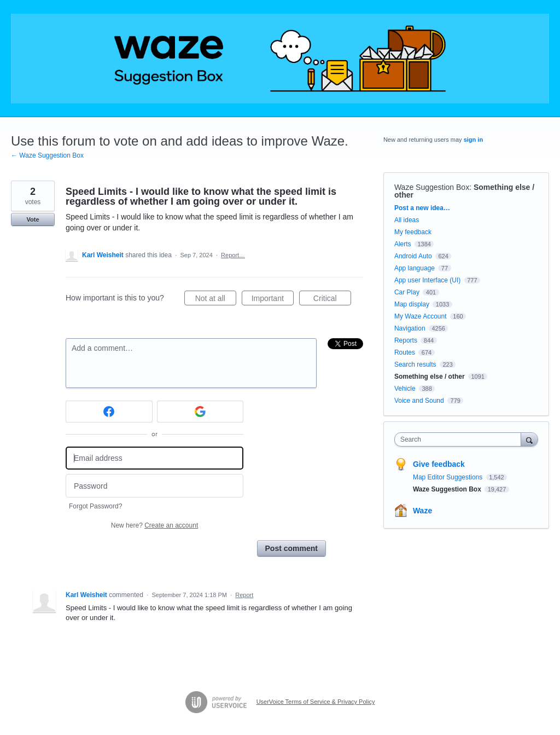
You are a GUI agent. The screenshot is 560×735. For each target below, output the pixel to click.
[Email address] (154, 458)
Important (273, 300)
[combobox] (460, 439)
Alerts (403, 244)
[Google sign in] (200, 412)
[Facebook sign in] (109, 412)
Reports (406, 340)
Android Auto (413, 256)
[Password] (154, 486)
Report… (233, 255)
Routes (405, 352)
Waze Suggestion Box (432, 187)
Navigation (410, 328)
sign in (473, 140)
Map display (412, 304)
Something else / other (430, 377)
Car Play (407, 292)
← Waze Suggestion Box (47, 155)
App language (415, 268)
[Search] (529, 439)
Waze (422, 511)
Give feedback (439, 464)
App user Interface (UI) (427, 280)
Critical (332, 300)
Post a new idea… (422, 208)
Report (244, 595)
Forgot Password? (95, 506)
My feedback (413, 232)
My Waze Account (421, 316)
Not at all (216, 300)
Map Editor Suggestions (449, 477)
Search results (415, 364)
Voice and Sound (419, 401)
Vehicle (405, 389)
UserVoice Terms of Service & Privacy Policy (316, 702)
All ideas (407, 220)
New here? (154, 525)
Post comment (291, 548)
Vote (33, 219)
